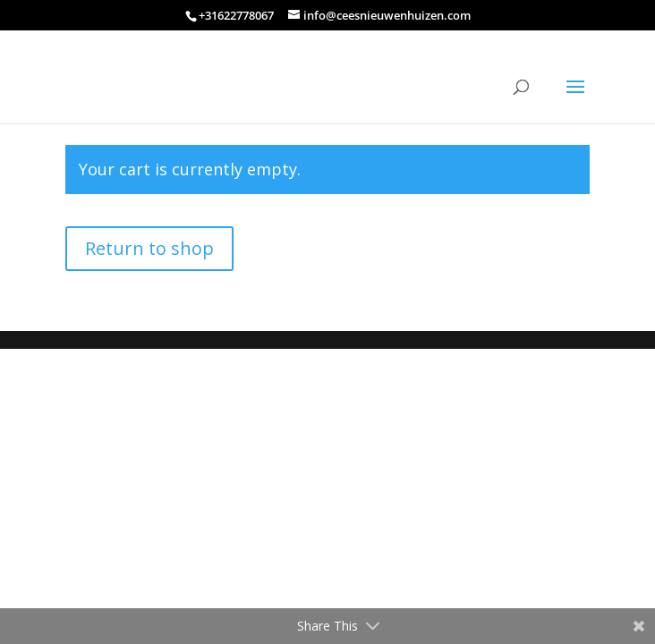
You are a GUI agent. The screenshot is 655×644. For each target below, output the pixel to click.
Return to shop (149, 248)
